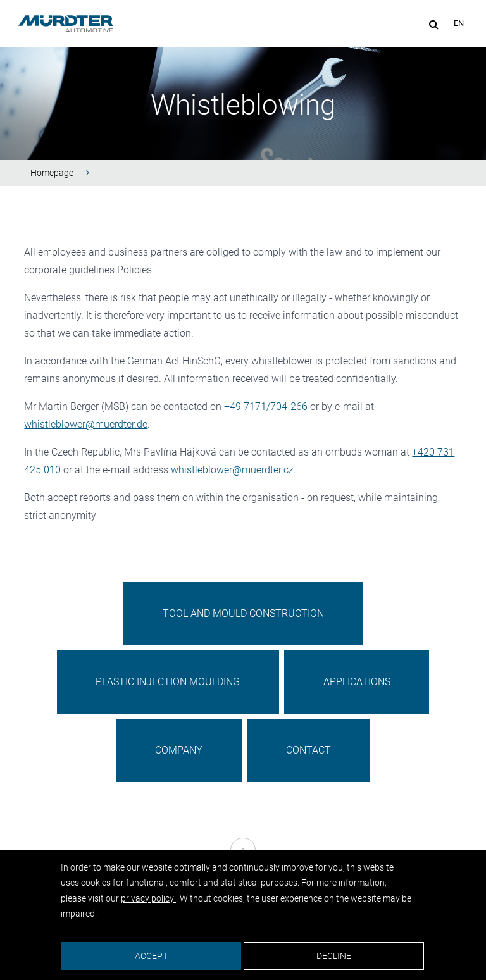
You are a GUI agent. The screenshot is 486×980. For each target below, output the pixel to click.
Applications (357, 682)
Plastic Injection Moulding (168, 682)
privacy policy (148, 898)
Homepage (52, 173)
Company (179, 750)
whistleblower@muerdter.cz (232, 470)
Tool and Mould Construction (243, 613)
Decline (334, 956)
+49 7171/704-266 (266, 406)
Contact (308, 750)
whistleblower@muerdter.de (86, 424)
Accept (151, 956)
